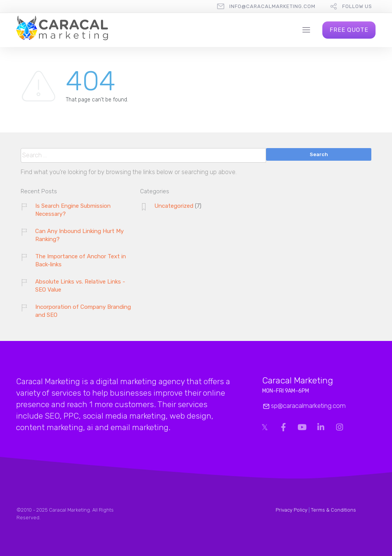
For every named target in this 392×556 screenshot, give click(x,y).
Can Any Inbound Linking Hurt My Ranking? (79, 235)
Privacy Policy (292, 510)
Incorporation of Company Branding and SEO (83, 311)
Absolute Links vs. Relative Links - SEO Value (80, 286)
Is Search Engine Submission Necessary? (73, 210)
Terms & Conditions (333, 510)
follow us (357, 6)
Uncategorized (174, 206)
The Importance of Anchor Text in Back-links (81, 260)
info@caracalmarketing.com (272, 6)
